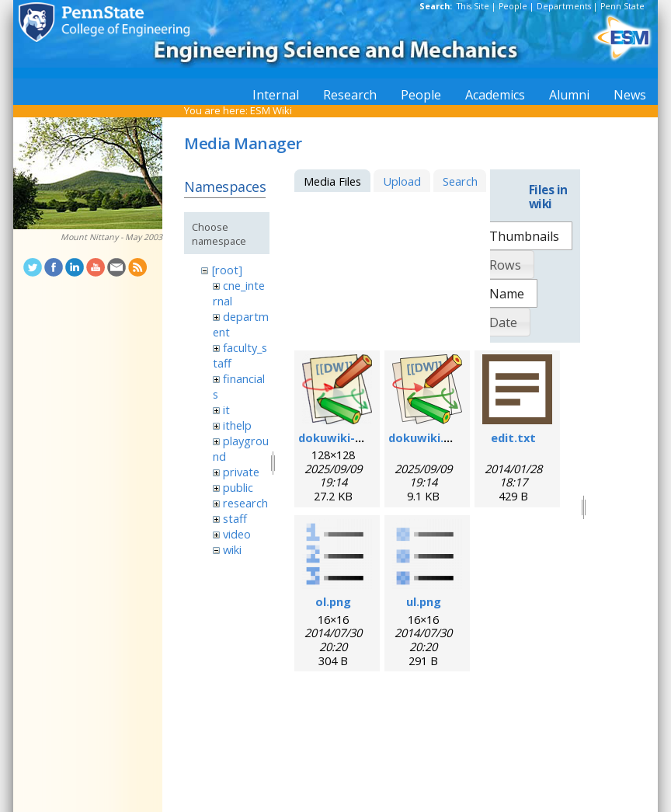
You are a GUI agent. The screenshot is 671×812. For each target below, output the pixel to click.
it (226, 409)
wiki (232, 549)
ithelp (237, 425)
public (238, 487)
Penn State (622, 6)
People (513, 6)
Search (460, 181)
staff (235, 518)
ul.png (424, 601)
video (237, 534)
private (241, 472)
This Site (473, 6)
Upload (402, 181)
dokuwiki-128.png (348, 437)
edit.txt (513, 437)
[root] (227, 270)
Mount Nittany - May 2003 (111, 237)
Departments (564, 6)
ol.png (333, 601)
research (245, 503)
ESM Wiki (271, 110)
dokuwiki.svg (426, 437)
